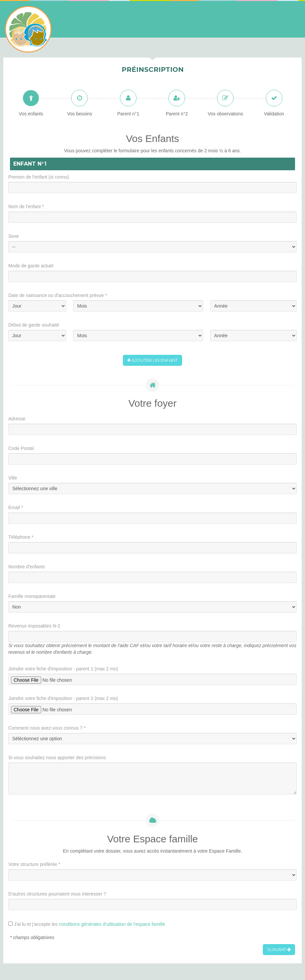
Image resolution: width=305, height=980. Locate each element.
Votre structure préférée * (34, 864)
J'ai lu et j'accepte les (90, 924)
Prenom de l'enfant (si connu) (39, 177)
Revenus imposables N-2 (34, 626)
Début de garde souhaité (34, 325)
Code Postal (21, 448)
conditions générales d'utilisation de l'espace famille (112, 924)
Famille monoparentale (32, 596)
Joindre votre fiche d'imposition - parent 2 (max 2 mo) (63, 698)
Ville (13, 478)
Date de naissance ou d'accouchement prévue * (58, 295)
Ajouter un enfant (152, 360)
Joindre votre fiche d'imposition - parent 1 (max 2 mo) (63, 669)
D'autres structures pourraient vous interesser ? (57, 894)
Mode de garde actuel (31, 266)
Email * (16, 507)
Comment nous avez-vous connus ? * (47, 728)
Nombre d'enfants (27, 567)
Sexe (14, 236)
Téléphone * (21, 537)
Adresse (17, 419)
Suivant (279, 949)
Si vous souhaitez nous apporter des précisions (57, 758)
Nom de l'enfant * (26, 207)
